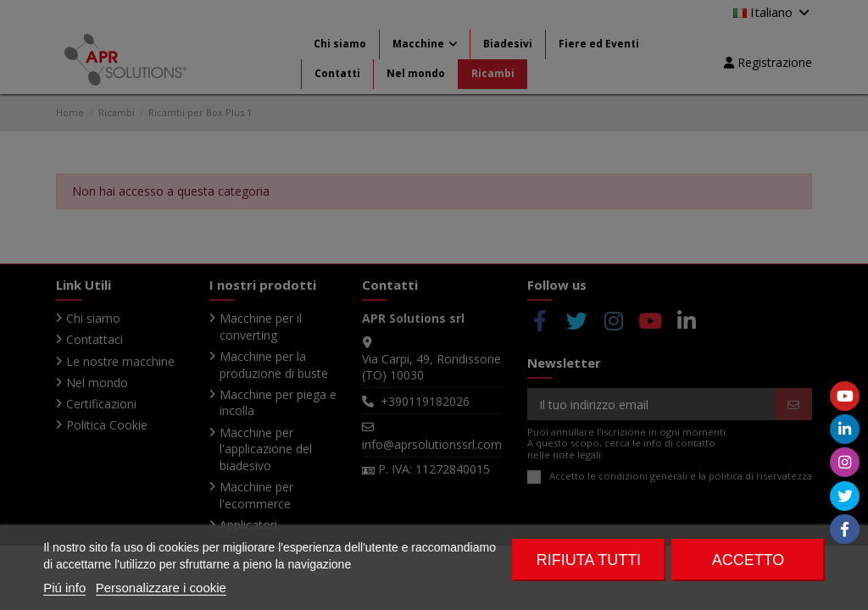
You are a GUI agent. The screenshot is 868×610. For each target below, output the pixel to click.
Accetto (748, 560)
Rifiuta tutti (589, 560)
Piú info (64, 588)
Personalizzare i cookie (161, 588)
